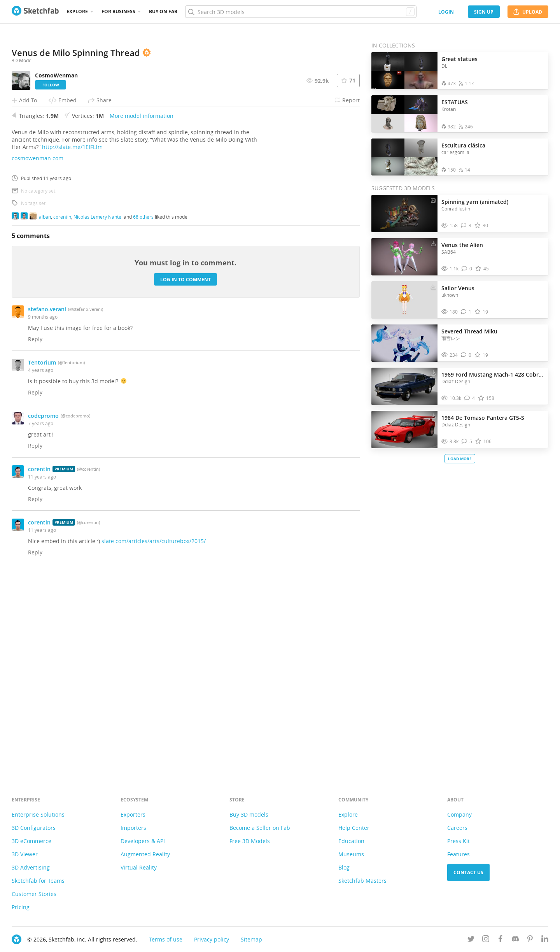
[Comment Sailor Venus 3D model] (466, 312)
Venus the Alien (462, 245)
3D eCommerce (31, 841)
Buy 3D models (249, 814)
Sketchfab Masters (362, 881)
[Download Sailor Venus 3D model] (433, 286)
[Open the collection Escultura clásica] (404, 157)
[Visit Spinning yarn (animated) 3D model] (404, 214)
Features (458, 854)
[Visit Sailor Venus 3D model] (404, 300)
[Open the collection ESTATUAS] (404, 114)
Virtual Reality (139, 867)
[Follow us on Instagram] (486, 940)
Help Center (354, 828)
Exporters (133, 814)
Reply (35, 534)
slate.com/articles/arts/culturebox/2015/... (156, 736)
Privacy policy (212, 939)
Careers (457, 828)
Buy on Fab (163, 11)
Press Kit (458, 841)
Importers (133, 828)
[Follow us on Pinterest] (530, 940)
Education (351, 841)
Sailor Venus (458, 288)
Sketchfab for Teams (38, 881)
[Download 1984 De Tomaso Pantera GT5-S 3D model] (433, 416)
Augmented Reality (145, 854)
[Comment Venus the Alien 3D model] (467, 269)
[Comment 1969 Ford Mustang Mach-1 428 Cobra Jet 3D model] (470, 398)
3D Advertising (31, 867)
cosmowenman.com (38, 353)
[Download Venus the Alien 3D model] (433, 243)
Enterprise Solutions (38, 814)
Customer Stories (34, 894)
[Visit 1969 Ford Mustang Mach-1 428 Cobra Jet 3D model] (404, 386)
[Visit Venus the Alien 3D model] (404, 257)
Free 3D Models (250, 841)
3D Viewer (25, 854)
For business (118, 11)
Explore (77, 11)
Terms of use (166, 939)
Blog (344, 867)
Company (459, 814)
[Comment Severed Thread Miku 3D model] (466, 355)
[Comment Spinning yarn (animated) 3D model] (466, 225)
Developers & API (143, 841)
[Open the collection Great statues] (404, 71)
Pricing (21, 907)
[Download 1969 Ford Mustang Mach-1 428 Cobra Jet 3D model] (433, 373)
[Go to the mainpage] (35, 12)
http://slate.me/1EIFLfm (72, 342)
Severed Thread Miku (469, 331)
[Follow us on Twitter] (471, 940)
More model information (142, 311)
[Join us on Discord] (515, 940)
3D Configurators (34, 828)
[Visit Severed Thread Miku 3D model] (404, 343)
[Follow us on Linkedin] (545, 940)
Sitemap (251, 939)
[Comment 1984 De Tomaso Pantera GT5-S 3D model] (467, 441)
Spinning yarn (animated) (475, 202)
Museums (351, 854)
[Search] (301, 12)
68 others (143, 411)
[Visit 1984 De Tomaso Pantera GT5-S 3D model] (404, 430)
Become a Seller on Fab (260, 828)
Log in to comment (185, 474)
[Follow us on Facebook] (500, 940)
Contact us (468, 872)
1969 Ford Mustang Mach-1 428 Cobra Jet (493, 374)
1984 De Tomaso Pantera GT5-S (483, 418)
